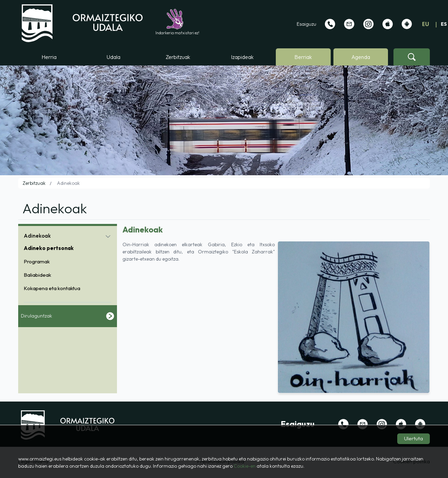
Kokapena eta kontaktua (52, 288)
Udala (114, 57)
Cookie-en (245, 466)
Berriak (303, 57)
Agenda (361, 57)
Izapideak (242, 57)
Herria (49, 57)
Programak (37, 261)
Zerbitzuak (178, 57)
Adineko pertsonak (49, 248)
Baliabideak (37, 275)
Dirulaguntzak (68, 316)
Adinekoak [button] (37, 236)
